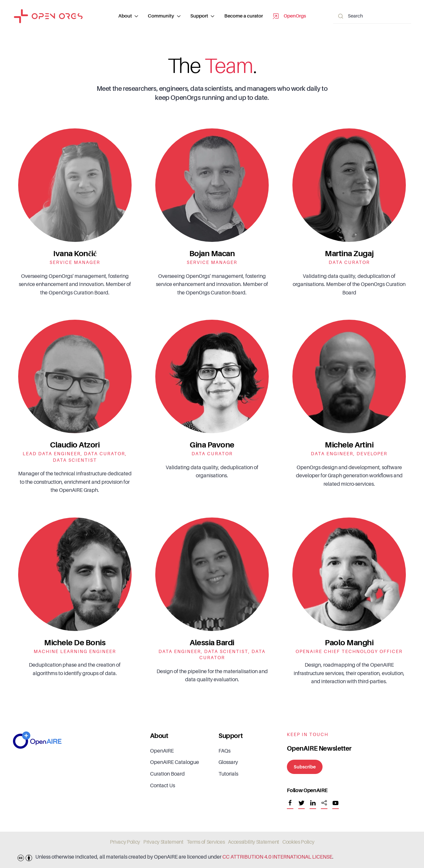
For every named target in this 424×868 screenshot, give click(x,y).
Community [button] (164, 16)
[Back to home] (48, 16)
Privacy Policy (125, 842)
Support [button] (202, 16)
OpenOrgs (289, 16)
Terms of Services (206, 842)
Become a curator (244, 16)
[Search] (372, 16)
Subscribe (305, 767)
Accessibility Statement (253, 842)
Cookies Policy (298, 842)
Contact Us (163, 786)
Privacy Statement (163, 842)
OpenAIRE (162, 751)
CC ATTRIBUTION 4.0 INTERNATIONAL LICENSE (277, 857)
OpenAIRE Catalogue (175, 762)
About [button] (128, 16)
